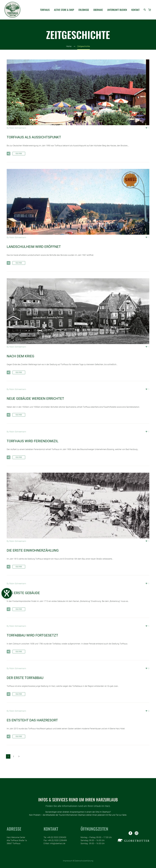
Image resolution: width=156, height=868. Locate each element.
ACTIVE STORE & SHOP (64, 10)
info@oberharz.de (58, 843)
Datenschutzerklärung (84, 861)
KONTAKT (135, 10)
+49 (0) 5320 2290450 (57, 837)
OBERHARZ (98, 10)
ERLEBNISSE (84, 10)
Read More (19, 153)
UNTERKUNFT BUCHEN (117, 10)
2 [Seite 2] (14, 756)
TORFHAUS (45, 10)
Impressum (68, 861)
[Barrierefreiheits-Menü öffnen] (7, 593)
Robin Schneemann (18, 128)
